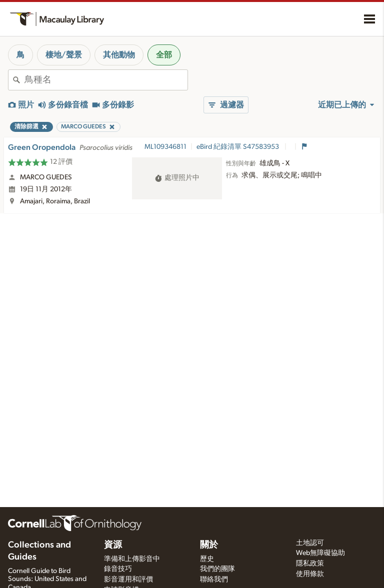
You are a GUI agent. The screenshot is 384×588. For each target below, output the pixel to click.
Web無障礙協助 (320, 553)
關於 (209, 545)
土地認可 (310, 543)
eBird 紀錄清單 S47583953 (238, 147)
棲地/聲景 (64, 55)
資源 (113, 545)
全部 (164, 55)
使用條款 (310, 574)
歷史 (207, 559)
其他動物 (119, 55)
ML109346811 (165, 147)
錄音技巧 (118, 569)
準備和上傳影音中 (132, 559)
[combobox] (106, 80)
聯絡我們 (214, 580)
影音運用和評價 (128, 580)
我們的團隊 (217, 569)
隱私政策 (310, 564)
